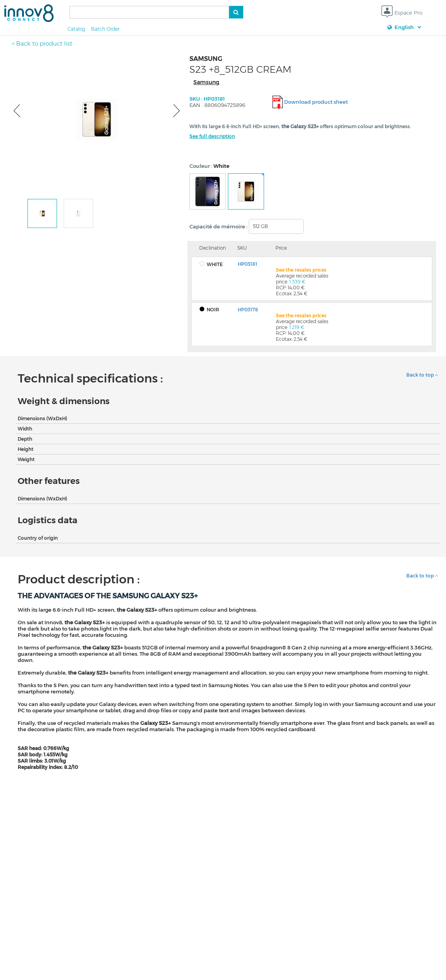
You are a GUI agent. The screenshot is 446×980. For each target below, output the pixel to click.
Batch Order (105, 29)
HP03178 (248, 310)
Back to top (422, 375)
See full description (212, 136)
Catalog (76, 29)
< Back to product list (42, 43)
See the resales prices (301, 270)
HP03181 (248, 264)
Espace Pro (402, 13)
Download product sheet (316, 102)
